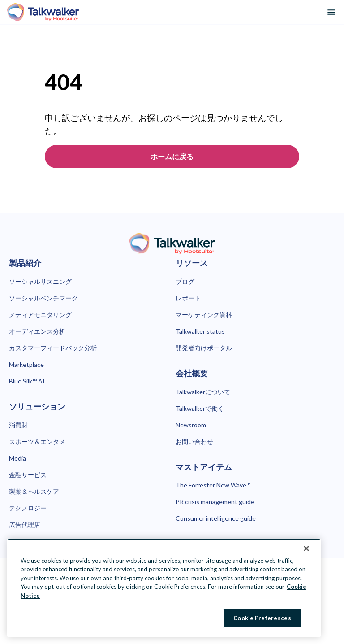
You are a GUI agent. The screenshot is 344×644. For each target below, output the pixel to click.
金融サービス (28, 475)
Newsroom (191, 425)
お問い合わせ (194, 442)
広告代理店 (25, 524)
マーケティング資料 (204, 315)
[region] (164, 588)
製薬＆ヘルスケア (34, 491)
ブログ (185, 281)
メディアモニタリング (40, 315)
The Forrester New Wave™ (213, 485)
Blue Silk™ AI (27, 381)
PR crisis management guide (215, 502)
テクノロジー (28, 508)
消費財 (18, 425)
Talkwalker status (200, 331)
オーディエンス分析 (37, 331)
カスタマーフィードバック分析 (53, 348)
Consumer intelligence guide (216, 518)
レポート (188, 298)
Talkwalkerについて (203, 392)
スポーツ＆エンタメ (37, 442)
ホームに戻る (172, 156)
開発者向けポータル (204, 348)
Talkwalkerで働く (200, 408)
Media (17, 458)
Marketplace (26, 364)
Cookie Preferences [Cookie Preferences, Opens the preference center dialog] (262, 618)
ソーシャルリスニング (40, 281)
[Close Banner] (306, 548)
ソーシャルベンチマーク (43, 298)
